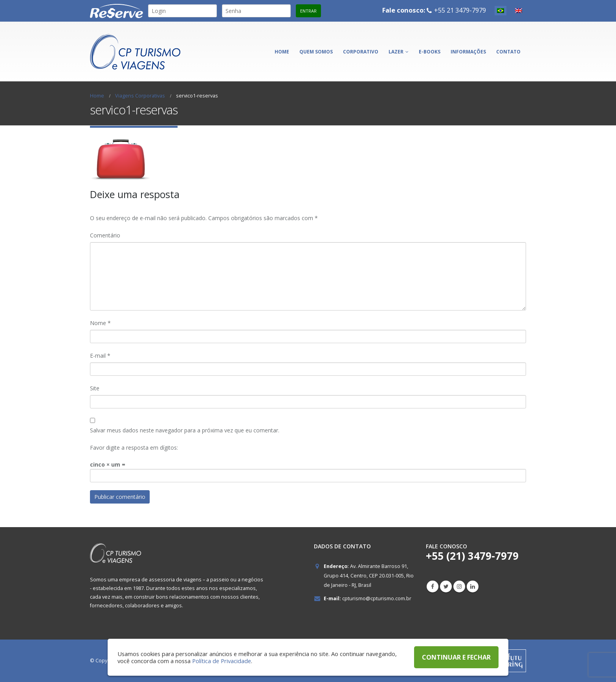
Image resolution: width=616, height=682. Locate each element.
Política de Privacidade (222, 661)
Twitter (446, 586)
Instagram (459, 586)
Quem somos (316, 52)
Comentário (105, 235)
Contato (508, 52)
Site (95, 388)
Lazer (396, 52)
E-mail (100, 356)
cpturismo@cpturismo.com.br (377, 598)
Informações (468, 52)
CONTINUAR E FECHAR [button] (456, 657)
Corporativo (361, 52)
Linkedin (473, 586)
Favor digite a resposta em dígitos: (134, 448)
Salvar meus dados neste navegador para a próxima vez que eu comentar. (185, 430)
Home (282, 52)
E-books (430, 52)
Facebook (433, 586)
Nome (100, 323)
